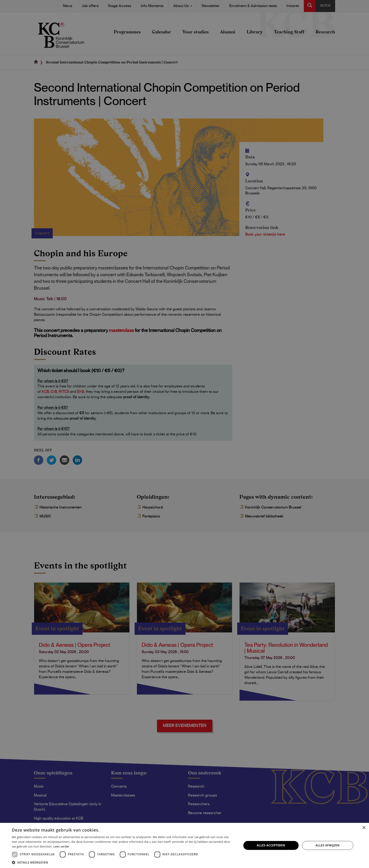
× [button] (364, 828)
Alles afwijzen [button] (328, 845)
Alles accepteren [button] (271, 845)
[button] (123, 862)
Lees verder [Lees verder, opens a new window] (62, 846)
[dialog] (184, 434)
